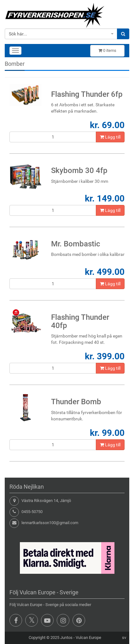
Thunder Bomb (76, 402)
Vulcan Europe (88, 638)
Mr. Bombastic (76, 244)
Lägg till (110, 137)
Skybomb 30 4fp (79, 170)
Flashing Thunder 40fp (80, 321)
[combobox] (61, 34)
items (107, 50)
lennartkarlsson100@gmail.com (50, 523)
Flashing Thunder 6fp (87, 94)
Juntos (66, 638)
